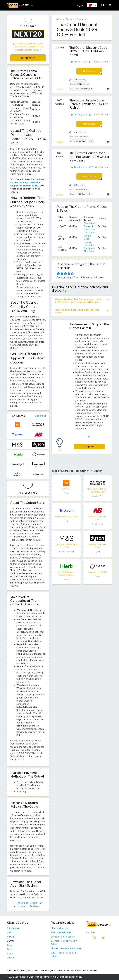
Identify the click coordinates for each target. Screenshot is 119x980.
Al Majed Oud (97, 496)
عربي (80, 5)
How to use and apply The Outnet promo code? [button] (82, 311)
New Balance (97, 524)
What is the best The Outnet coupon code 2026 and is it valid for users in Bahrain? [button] (82, 301)
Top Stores (18, 416)
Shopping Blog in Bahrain (63, 937)
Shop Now (28, 58)
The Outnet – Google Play (29, 903)
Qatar (10, 949)
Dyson (97, 552)
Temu (66, 493)
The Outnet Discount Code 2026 (90, 226)
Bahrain (11, 941)
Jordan (10, 958)
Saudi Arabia (13, 928)
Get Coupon (89, 71)
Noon (97, 576)
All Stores (67, 19)
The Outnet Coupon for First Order (90, 248)
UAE (9, 932)
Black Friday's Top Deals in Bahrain (64, 954)
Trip (66, 521)
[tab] (82, 301)
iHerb (66, 579)
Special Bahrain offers (62, 932)
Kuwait (10, 937)
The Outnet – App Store (28, 906)
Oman (10, 945)
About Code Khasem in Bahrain (66, 948)
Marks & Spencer (66, 552)
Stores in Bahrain (59, 928)
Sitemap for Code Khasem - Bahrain (65, 943)
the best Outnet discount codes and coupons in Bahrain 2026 (27, 183)
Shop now (89, 446)
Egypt (10, 953)
